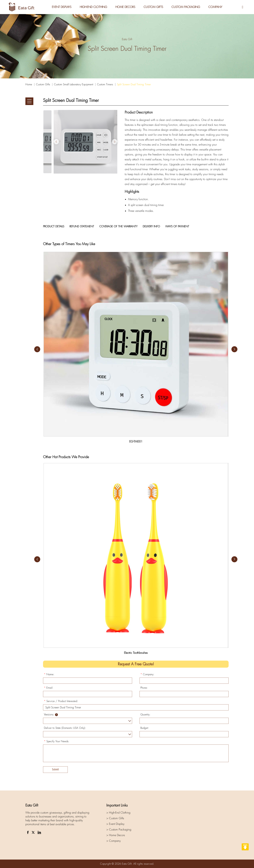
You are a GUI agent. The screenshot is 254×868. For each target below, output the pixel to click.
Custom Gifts (153, 7)
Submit (55, 769)
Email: (49, 688)
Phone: (144, 688)
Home (29, 84)
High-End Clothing (93, 7)
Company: (147, 674)
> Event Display (115, 824)
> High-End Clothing (118, 813)
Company (216, 7)
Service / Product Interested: (61, 701)
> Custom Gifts (115, 818)
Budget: (145, 728)
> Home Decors (116, 835)
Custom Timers (105, 84)
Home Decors (125, 7)
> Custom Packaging (119, 829)
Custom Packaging (186, 7)
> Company (114, 841)
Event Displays (61, 7)
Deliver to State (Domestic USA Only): (65, 728)
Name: (49, 674)
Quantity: (145, 715)
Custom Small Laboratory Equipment (74, 84)
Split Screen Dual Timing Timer (134, 84)
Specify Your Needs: (57, 741)
